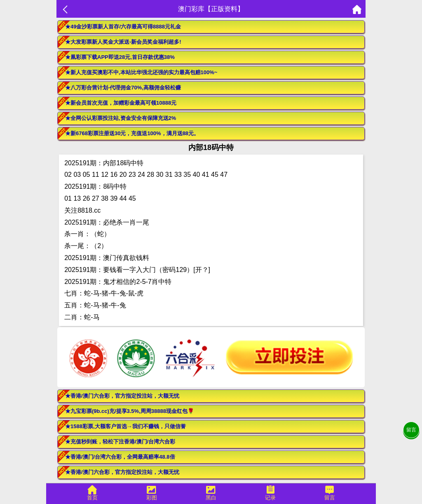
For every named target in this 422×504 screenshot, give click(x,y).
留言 (411, 430)
